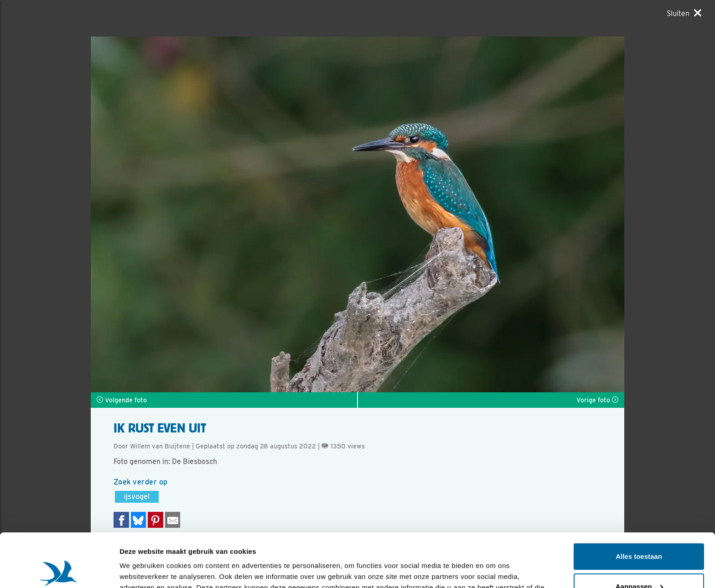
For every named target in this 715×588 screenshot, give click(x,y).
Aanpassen (639, 533)
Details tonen (141, 570)
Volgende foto (122, 400)
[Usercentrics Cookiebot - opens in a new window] (59, 570)
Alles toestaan (639, 503)
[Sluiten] (684, 13)
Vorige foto (597, 400)
